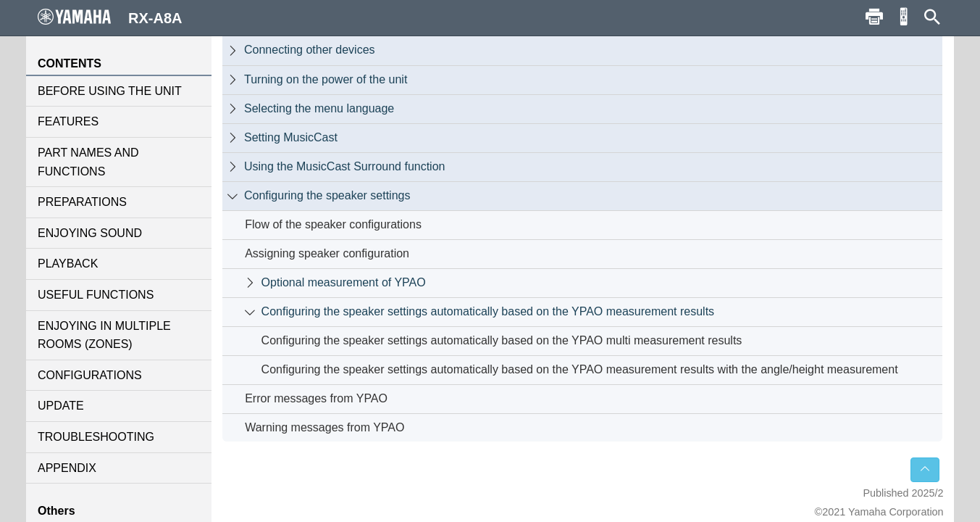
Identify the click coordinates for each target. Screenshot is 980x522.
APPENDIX (67, 468)
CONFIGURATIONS (90, 375)
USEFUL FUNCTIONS (96, 295)
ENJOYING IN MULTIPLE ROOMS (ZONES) (104, 335)
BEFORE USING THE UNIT (110, 91)
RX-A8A (110, 17)
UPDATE (61, 406)
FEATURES (68, 121)
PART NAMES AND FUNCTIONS (88, 162)
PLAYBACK (68, 264)
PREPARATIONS (82, 202)
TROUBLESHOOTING (96, 437)
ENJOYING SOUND (90, 233)
